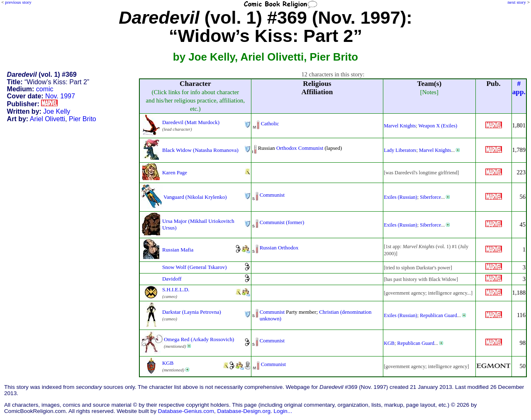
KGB (389, 343)
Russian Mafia (178, 250)
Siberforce (430, 197)
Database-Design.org (244, 411)
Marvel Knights (400, 126)
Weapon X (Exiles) (438, 126)
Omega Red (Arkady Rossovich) (199, 339)
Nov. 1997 (60, 96)
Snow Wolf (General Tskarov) (195, 267)
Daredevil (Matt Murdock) (191, 122)
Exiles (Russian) (401, 197)
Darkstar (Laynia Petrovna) (192, 312)
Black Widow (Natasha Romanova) (200, 150)
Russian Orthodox (279, 248)
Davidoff (172, 279)
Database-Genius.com (186, 411)
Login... (283, 411)
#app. (519, 88)
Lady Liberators (400, 150)
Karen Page (175, 172)
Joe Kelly (57, 111)
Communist (311, 148)
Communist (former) (282, 222)
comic (45, 89)
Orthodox (287, 148)
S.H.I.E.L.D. (176, 289)
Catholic (270, 123)
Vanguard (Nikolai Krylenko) (195, 197)
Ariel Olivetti (47, 119)
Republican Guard (438, 315)
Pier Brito (83, 119)
